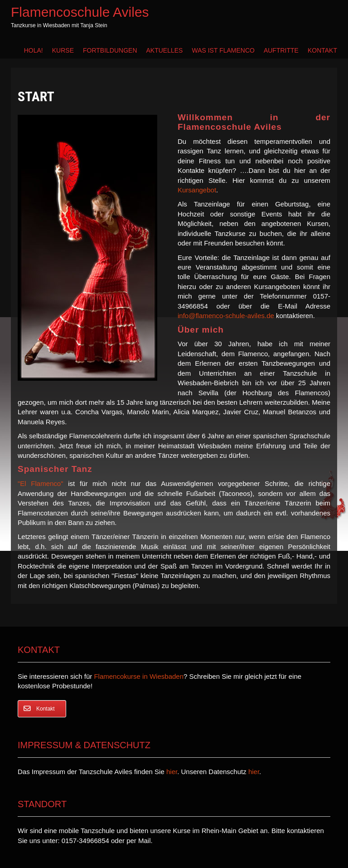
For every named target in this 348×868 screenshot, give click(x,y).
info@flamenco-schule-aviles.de (226, 316)
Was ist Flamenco (223, 50)
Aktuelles (165, 50)
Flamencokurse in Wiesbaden (139, 676)
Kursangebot (197, 190)
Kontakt (322, 50)
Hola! (34, 50)
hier (172, 772)
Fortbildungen (110, 50)
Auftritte (281, 50)
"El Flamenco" (41, 483)
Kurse (63, 50)
